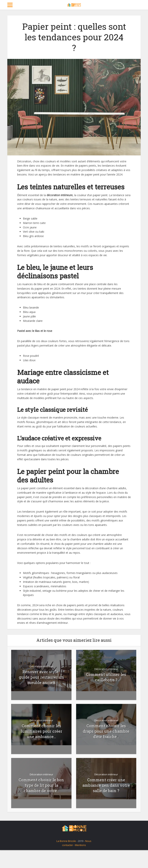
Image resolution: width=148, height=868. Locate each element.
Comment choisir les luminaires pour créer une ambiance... (41, 731)
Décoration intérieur (41, 666)
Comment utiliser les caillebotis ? (106, 677)
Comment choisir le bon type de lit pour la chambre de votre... (41, 785)
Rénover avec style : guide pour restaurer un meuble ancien (41, 677)
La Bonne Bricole (66, 841)
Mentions (80, 845)
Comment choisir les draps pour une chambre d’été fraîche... (106, 731)
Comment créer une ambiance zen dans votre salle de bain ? (106, 785)
